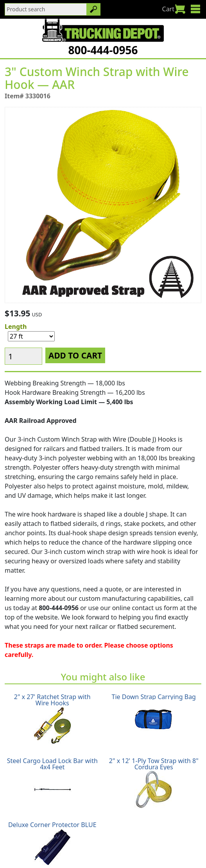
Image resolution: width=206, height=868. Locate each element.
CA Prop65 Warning (138, 851)
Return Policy (90, 841)
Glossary (90, 851)
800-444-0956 (103, 50)
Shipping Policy (42, 841)
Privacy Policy (136, 841)
